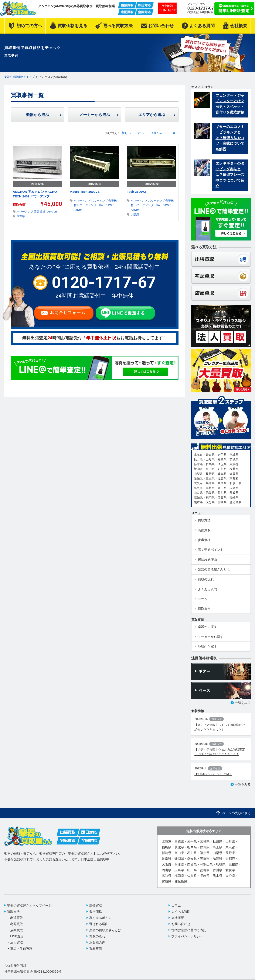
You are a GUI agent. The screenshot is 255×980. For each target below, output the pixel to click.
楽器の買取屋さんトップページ (29, 909)
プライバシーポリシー (187, 940)
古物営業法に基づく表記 (189, 934)
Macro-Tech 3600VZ (85, 192)
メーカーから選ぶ (95, 115)
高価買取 (96, 909)
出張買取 (17, 921)
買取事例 (96, 952)
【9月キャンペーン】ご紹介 (213, 778)
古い (141, 133)
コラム (176, 909)
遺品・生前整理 (21, 952)
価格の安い (159, 133)
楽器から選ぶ (37, 115)
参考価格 (96, 915)
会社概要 (178, 921)
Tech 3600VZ (137, 192)
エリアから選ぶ (152, 115)
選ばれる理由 (99, 928)
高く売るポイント (102, 921)
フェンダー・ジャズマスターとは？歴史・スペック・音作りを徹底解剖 (230, 104)
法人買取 (17, 946)
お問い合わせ (181, 928)
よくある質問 (181, 915)
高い (176, 133)
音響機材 (40, 212)
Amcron (52, 212)
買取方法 (13, 915)
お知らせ (217, 723)
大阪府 (135, 215)
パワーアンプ (25, 212)
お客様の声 (97, 946)
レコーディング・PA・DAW (95, 205)
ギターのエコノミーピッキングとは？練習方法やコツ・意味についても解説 (230, 139)
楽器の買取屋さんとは (105, 934)
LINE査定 (17, 940)
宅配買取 (17, 928)
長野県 (21, 216)
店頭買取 (17, 934)
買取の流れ (97, 940)
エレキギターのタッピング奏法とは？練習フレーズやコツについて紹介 (230, 176)
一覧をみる (243, 707)
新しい (127, 133)
